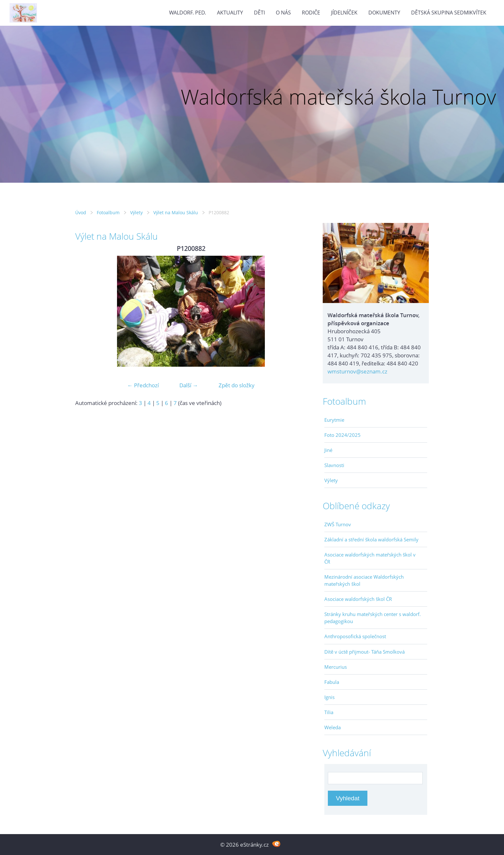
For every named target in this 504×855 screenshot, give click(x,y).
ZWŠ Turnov (338, 524)
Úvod (81, 212)
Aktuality (230, 13)
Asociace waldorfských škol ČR (358, 599)
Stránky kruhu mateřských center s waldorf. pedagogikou (373, 618)
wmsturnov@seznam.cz (357, 371)
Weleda (333, 727)
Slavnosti (334, 465)
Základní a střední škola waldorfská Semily (371, 539)
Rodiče (311, 13)
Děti (259, 13)
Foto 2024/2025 (342, 435)
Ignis (329, 697)
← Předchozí (143, 385)
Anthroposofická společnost (355, 636)
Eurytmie (334, 420)
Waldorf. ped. (188, 13)
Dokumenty (384, 13)
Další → (189, 385)
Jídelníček (344, 13)
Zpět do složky (237, 385)
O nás (283, 13)
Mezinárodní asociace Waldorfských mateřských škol (364, 580)
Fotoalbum (108, 212)
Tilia (329, 712)
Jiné (328, 450)
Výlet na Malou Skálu (176, 212)
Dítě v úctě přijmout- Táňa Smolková (364, 652)
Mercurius (336, 667)
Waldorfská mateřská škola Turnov (338, 97)
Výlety (136, 212)
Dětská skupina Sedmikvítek (449, 13)
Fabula (332, 682)
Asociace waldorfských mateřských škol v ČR (370, 558)
